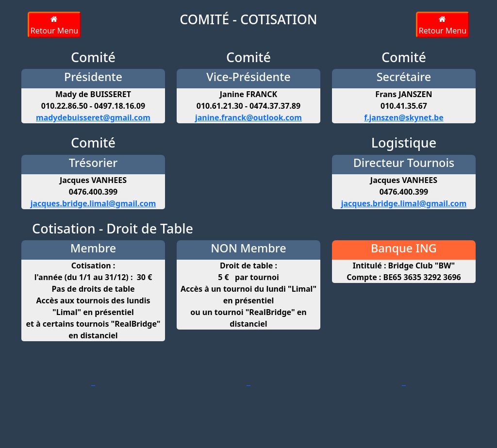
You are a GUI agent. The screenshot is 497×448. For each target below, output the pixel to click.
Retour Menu (54, 25)
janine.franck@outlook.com (248, 117)
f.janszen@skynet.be (404, 117)
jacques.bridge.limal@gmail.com (93, 203)
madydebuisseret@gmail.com (93, 117)
